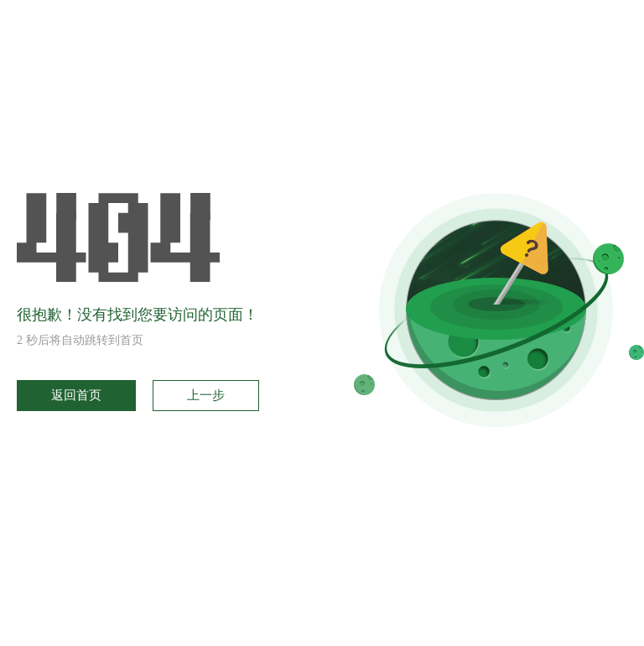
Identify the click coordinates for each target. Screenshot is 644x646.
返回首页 (76, 395)
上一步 (206, 395)
